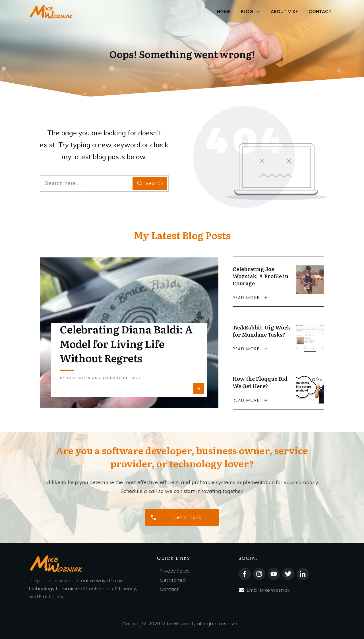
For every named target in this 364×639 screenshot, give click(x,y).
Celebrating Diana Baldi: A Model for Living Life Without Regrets (126, 345)
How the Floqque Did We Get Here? (260, 384)
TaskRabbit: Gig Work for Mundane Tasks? (261, 332)
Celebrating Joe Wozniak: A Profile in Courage (261, 276)
